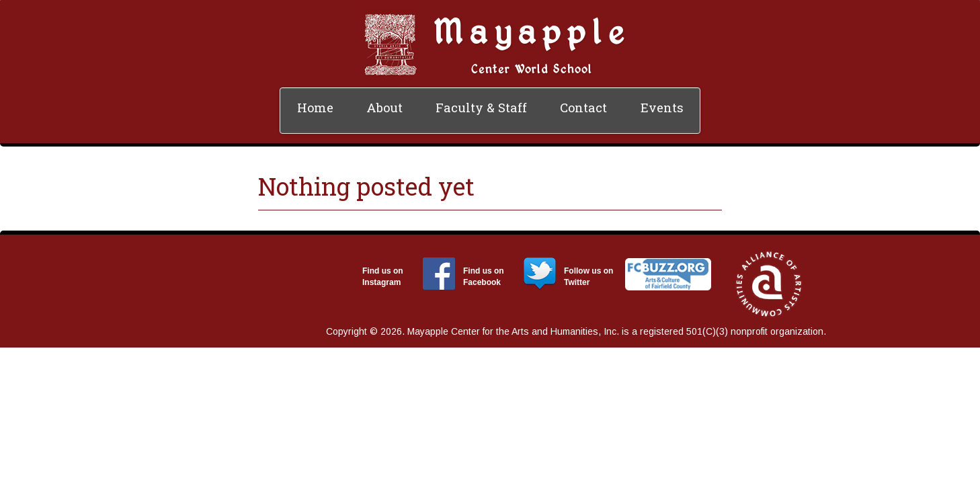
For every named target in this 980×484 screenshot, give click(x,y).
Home (315, 108)
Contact (583, 108)
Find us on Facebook (484, 277)
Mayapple (532, 31)
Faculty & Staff (481, 108)
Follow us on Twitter (588, 277)
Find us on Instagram (383, 277)
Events (662, 108)
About (384, 108)
